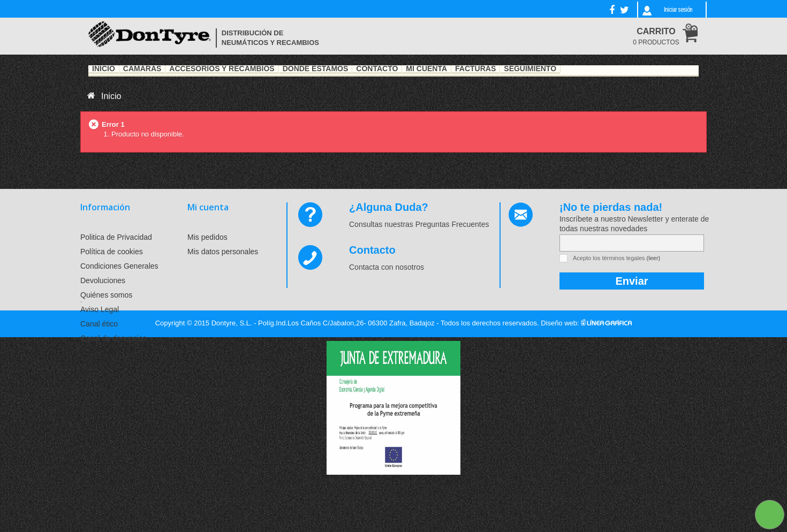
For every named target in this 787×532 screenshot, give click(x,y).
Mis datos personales (223, 252)
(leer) (654, 258)
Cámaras (142, 69)
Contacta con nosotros (387, 267)
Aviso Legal (100, 309)
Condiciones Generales (119, 266)
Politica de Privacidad (116, 237)
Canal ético (99, 324)
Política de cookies (112, 252)
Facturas (475, 69)
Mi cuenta (208, 207)
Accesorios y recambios (222, 69)
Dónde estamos (316, 69)
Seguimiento (530, 69)
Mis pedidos (207, 237)
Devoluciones (103, 280)
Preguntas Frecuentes (452, 224)
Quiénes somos (106, 295)
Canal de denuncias (113, 338)
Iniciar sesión (678, 10)
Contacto (377, 69)
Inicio (104, 69)
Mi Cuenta (426, 69)
